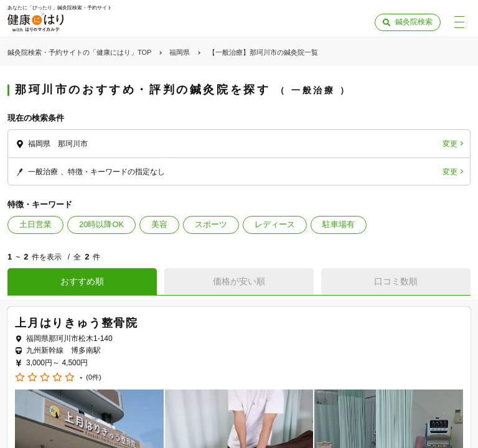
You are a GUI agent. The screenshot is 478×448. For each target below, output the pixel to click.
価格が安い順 (239, 281)
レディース (275, 224)
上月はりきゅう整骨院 (77, 323)
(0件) (93, 377)
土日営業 (35, 224)
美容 (159, 224)
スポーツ (211, 224)
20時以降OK (101, 224)
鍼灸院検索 (414, 22)
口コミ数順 (396, 281)
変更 (450, 144)
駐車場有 (339, 224)
